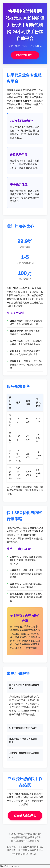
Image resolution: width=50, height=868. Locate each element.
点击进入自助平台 (25, 816)
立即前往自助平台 (25, 55)
